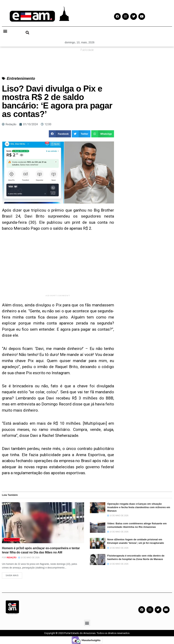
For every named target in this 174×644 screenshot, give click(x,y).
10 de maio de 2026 (29, 558)
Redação (11, 558)
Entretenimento (21, 78)
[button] (5, 31)
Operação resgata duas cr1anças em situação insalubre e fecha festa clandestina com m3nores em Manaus (139, 507)
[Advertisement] (58, 266)
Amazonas (12, 540)
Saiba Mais (12, 575)
